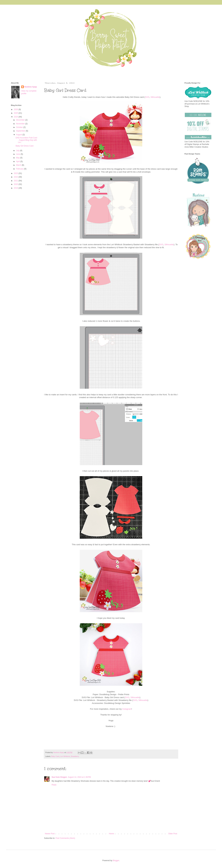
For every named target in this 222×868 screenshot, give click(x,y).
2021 (16, 181)
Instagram (127, 709)
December (21, 120)
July (18, 151)
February (20, 169)
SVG (147, 97)
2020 (16, 184)
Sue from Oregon (59, 777)
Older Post (173, 834)
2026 (16, 109)
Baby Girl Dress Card (24, 146)
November (21, 124)
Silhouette (155, 97)
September (21, 131)
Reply (54, 785)
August (19, 135)
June (18, 154)
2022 (16, 177)
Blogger (116, 861)
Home (111, 834)
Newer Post (50, 834)
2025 (16, 113)
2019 (16, 188)
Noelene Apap (31, 87)
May (18, 158)
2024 (16, 117)
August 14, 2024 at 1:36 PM (79, 777)
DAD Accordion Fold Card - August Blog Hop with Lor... (26, 140)
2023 (16, 173)
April (18, 161)
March (19, 165)
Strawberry (75, 756)
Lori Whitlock (65, 756)
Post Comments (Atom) (65, 838)
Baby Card (55, 756)
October (20, 127)
